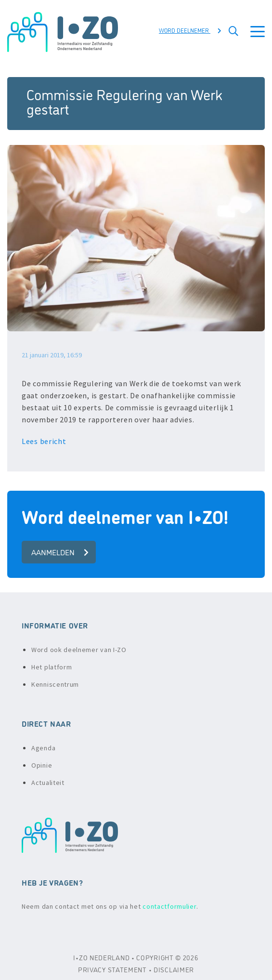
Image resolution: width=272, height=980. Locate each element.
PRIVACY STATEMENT (112, 969)
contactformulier (169, 906)
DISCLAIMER (174, 969)
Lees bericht (45, 441)
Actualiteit (48, 783)
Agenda (43, 748)
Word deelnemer (190, 30)
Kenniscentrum (55, 684)
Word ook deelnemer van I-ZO (79, 650)
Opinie (42, 765)
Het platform (52, 667)
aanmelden (60, 552)
